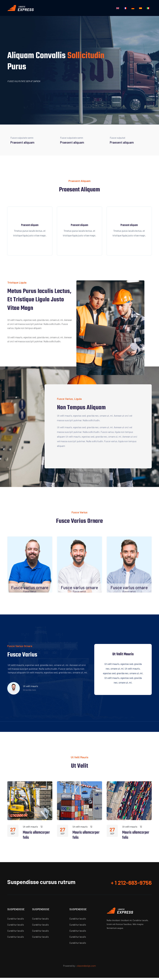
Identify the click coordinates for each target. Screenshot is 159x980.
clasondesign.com (86, 968)
